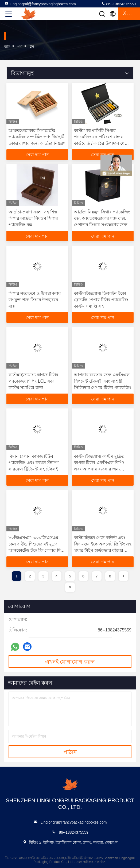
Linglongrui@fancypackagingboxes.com (40, 4)
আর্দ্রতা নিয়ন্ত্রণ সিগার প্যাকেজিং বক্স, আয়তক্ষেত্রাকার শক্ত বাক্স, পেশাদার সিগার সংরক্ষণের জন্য (102, 218)
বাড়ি (7, 47)
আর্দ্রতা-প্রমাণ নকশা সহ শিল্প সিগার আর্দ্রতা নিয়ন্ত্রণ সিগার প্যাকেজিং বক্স (33, 218)
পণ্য (20, 47)
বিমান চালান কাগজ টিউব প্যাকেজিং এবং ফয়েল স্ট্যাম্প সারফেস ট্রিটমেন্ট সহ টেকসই (34, 463)
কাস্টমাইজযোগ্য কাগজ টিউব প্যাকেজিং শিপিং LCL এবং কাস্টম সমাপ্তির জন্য (33, 381)
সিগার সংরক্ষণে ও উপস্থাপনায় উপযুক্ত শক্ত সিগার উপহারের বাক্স (35, 300)
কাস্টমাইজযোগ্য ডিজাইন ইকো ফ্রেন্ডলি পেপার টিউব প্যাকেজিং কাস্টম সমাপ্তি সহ (101, 300)
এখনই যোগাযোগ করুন (70, 662)
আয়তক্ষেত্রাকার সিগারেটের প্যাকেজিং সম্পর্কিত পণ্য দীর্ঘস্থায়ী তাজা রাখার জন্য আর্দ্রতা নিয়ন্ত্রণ (37, 137)
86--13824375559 (118, 4)
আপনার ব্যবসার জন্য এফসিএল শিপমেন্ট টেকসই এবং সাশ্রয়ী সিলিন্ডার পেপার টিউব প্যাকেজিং (103, 381)
